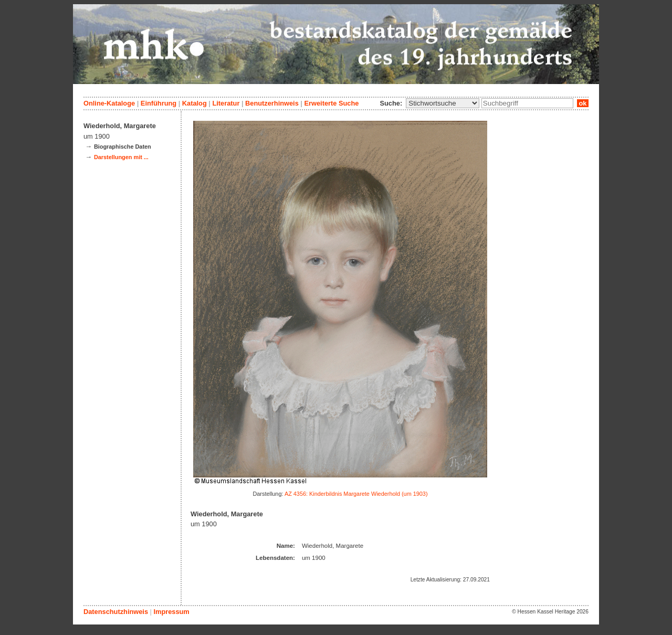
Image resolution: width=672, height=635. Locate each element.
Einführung (159, 103)
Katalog (195, 103)
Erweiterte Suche (331, 103)
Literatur (226, 103)
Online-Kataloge (109, 103)
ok (583, 103)
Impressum (171, 612)
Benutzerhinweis (272, 103)
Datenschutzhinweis (116, 612)
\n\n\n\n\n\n (443, 103)
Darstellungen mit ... (121, 157)
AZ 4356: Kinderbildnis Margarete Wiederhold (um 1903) (356, 494)
